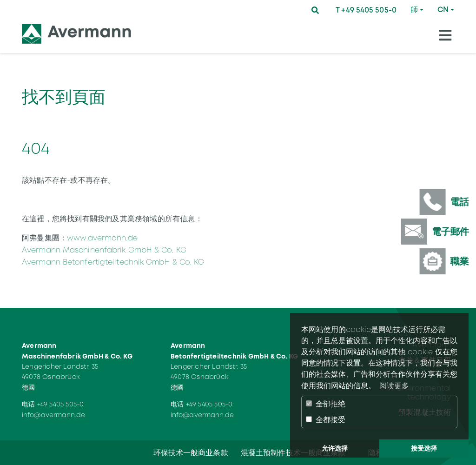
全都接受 (326, 420)
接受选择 (424, 448)
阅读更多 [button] (394, 386)
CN (443, 10)
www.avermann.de (102, 238)
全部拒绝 (326, 404)
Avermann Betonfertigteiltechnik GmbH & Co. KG (113, 262)
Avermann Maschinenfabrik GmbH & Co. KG (104, 250)
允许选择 (335, 448)
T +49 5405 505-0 (366, 10)
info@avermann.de (54, 415)
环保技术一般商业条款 (191, 453)
